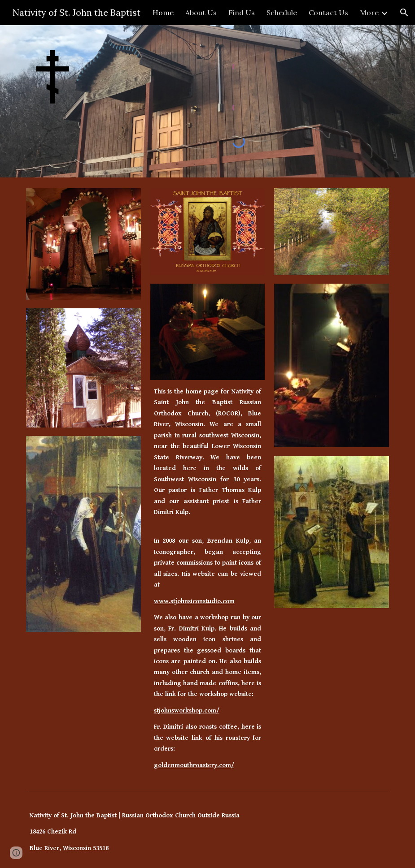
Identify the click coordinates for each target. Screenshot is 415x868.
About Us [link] (201, 13)
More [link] (369, 13)
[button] (404, 13)
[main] (208, 455)
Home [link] (163, 13)
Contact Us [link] (328, 13)
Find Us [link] (242, 13)
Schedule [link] (282, 13)
